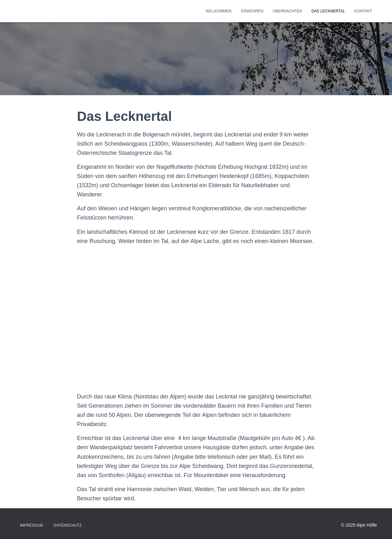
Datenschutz (68, 525)
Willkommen (219, 11)
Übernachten (287, 11)
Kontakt (363, 11)
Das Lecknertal (328, 11)
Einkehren (252, 11)
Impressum (32, 525)
